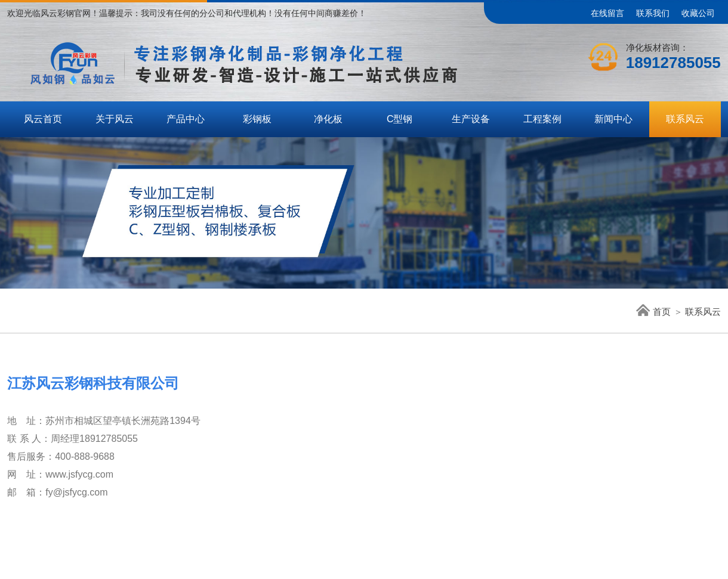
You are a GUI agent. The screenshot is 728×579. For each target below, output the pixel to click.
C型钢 (400, 119)
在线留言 (607, 13)
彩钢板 (257, 119)
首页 (653, 312)
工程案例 (542, 119)
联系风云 (685, 119)
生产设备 (471, 119)
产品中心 (186, 119)
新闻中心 (613, 119)
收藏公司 (698, 13)
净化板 (328, 119)
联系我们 (653, 13)
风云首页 (43, 119)
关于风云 (115, 119)
